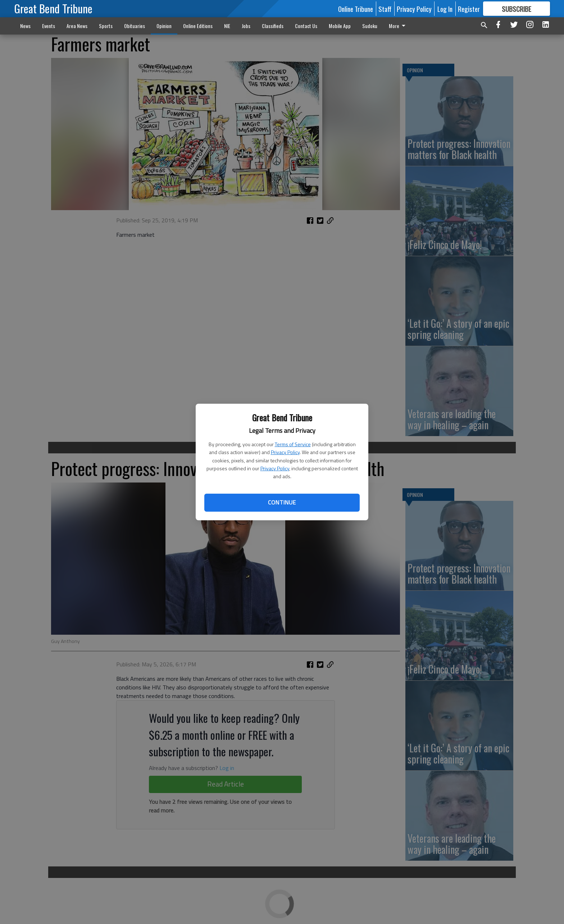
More (398, 26)
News (25, 26)
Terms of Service (293, 444)
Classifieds (273, 26)
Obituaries (135, 26)
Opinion (164, 26)
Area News (77, 26)
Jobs (246, 26)
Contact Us (306, 26)
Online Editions (198, 26)
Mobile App (340, 26)
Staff (385, 9)
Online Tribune (356, 9)
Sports (106, 26)
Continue (282, 502)
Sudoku (370, 26)
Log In (445, 9)
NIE (227, 26)
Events (49, 26)
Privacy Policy (285, 452)
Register (469, 9)
